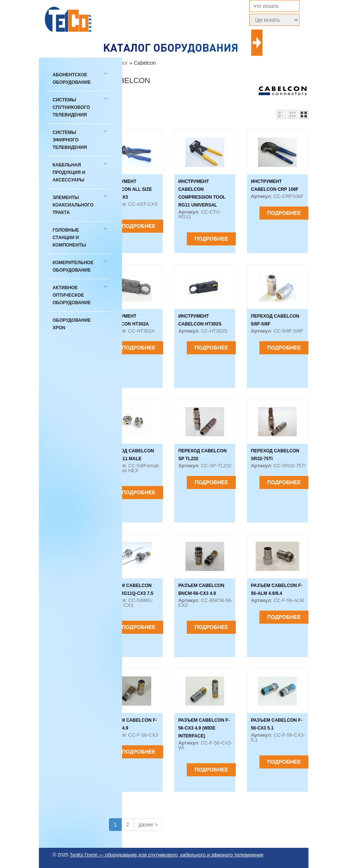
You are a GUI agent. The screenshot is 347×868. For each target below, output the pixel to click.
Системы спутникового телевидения (71, 107)
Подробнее (139, 226)
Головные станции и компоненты (69, 238)
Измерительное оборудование (73, 266)
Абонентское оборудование (72, 79)
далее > (148, 825)
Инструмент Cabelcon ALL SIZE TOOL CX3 (129, 189)
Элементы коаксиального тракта (73, 205)
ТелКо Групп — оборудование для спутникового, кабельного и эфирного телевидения (166, 855)
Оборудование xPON (72, 324)
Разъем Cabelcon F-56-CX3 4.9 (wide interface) (204, 728)
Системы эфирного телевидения (70, 140)
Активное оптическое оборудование (72, 295)
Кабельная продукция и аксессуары (69, 172)
